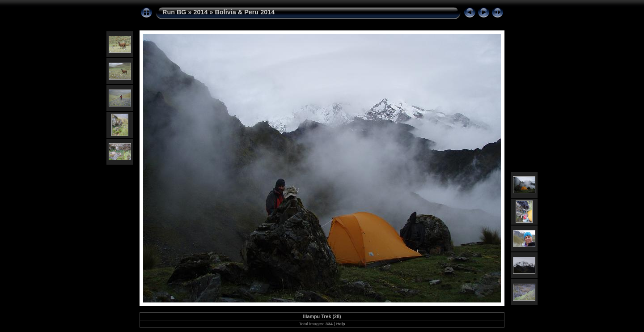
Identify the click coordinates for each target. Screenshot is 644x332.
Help (341, 324)
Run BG (174, 12)
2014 (201, 12)
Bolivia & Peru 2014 (245, 12)
